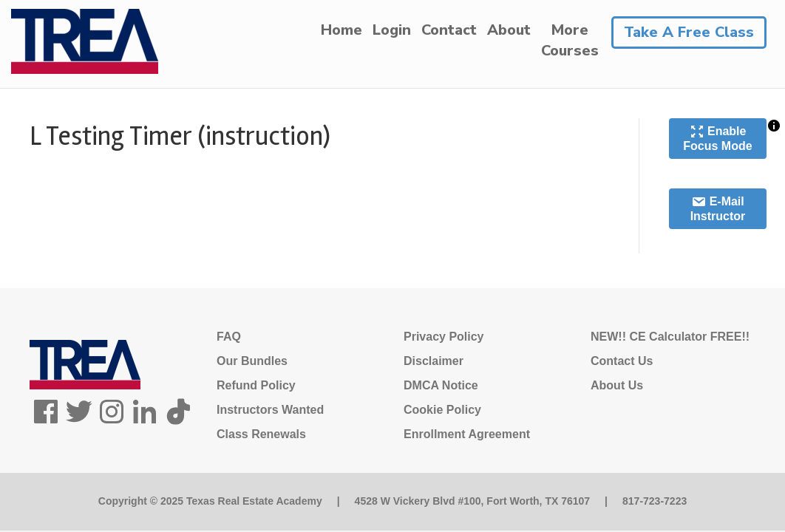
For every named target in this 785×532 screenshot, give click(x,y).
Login (392, 30)
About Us (617, 385)
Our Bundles (252, 361)
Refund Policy (256, 385)
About (509, 30)
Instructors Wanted (270, 410)
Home (341, 30)
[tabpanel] (319, 214)
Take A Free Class (689, 32)
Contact (449, 30)
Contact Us (622, 361)
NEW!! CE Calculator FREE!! (670, 337)
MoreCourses (570, 40)
